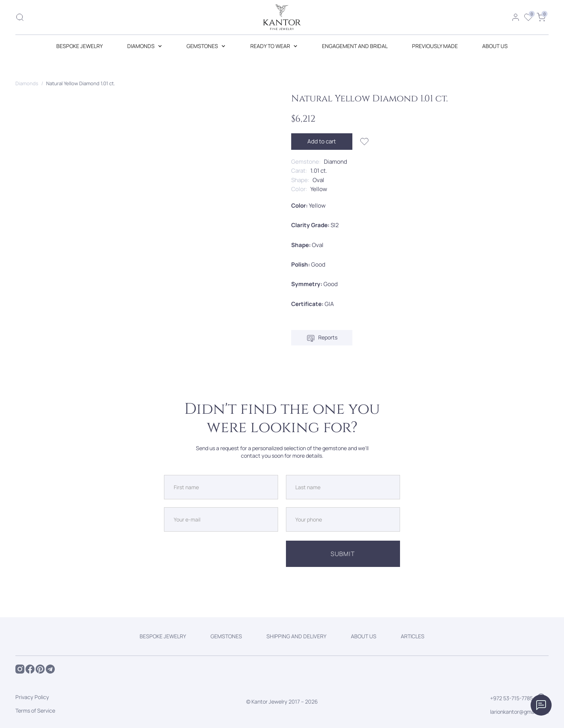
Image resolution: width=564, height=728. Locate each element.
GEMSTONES (226, 636)
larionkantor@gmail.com (519, 712)
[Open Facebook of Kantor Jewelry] (30, 669)
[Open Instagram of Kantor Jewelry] (20, 669)
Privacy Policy (32, 697)
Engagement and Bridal (355, 46)
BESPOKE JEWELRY (80, 46)
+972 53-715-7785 (511, 698)
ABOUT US (495, 46)
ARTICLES (413, 636)
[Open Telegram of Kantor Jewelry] (50, 669)
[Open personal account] (516, 17)
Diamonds (27, 83)
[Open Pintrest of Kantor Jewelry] (40, 669)
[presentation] (221, 554)
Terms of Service (35, 711)
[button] (145, 46)
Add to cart (322, 141)
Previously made (435, 46)
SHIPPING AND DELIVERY (296, 636)
